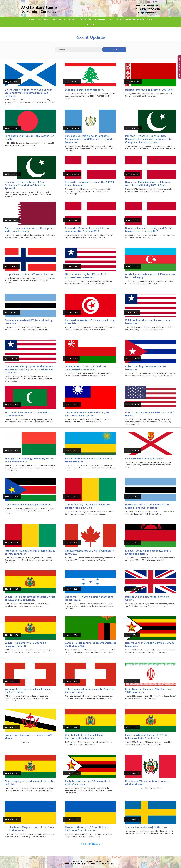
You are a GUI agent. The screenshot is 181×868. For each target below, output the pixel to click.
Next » (96, 844)
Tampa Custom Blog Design (74, 863)
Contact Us (90, 25)
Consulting (100, 19)
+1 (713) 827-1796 (147, 9)
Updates (72, 19)
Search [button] (114, 50)
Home (32, 19)
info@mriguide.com (147, 13)
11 (90, 844)
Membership (86, 19)
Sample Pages (58, 19)
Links (111, 19)
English (152, 2)
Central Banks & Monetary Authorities (135, 19)
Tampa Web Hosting (96, 863)
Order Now (43, 19)
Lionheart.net (112, 863)
